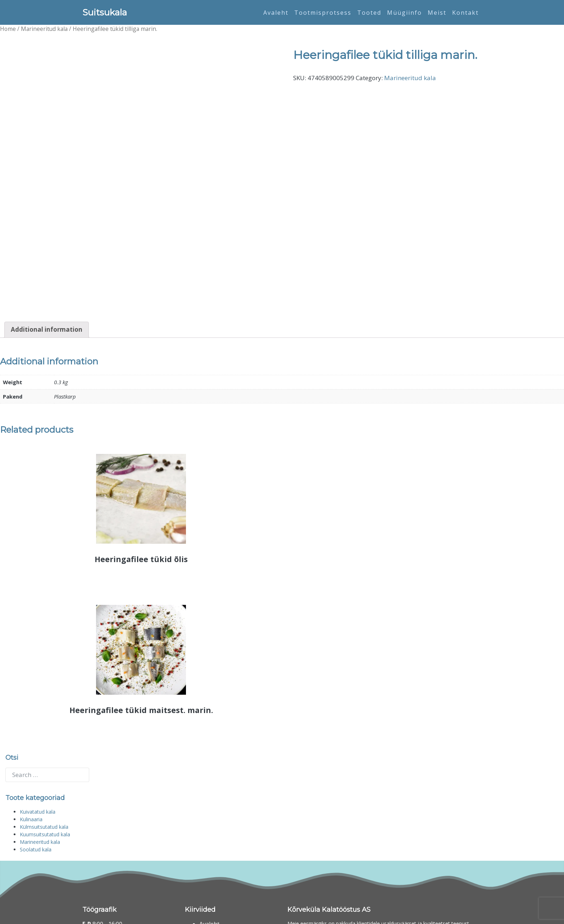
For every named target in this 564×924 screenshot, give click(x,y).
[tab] (47, 240)
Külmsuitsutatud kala (44, 739)
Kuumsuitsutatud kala (45, 747)
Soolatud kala (36, 762)
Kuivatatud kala (38, 724)
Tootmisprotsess (323, 13)
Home (8, 29)
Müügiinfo (404, 13)
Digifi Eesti (144, 914)
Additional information (47, 240)
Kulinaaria (31, 732)
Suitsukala (105, 12)
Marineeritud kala (44, 29)
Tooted (369, 13)
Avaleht (276, 13)
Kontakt (465, 13)
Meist (437, 13)
